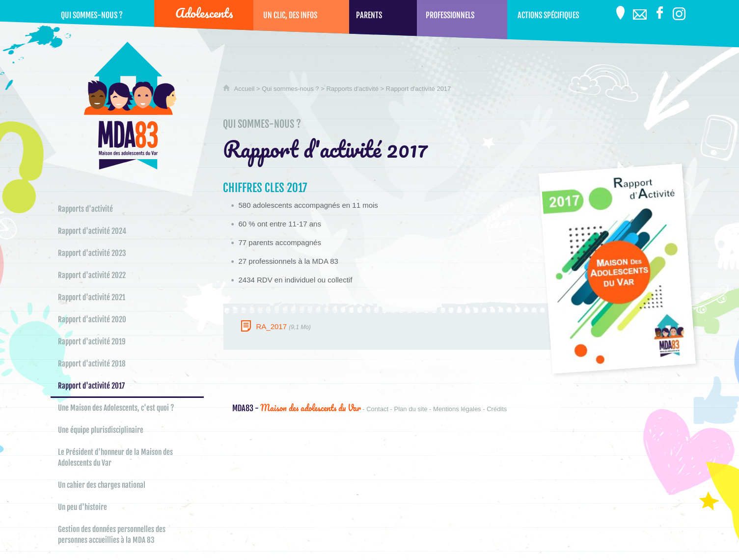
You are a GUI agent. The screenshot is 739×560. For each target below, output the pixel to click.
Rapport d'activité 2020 (92, 320)
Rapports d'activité (353, 89)
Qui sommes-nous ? (291, 89)
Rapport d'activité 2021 (92, 297)
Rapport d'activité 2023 (92, 253)
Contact (377, 409)
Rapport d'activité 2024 (92, 231)
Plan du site (411, 409)
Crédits (497, 409)
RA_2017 (271, 326)
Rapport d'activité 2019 (92, 342)
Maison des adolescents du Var (297, 408)
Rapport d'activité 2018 (92, 364)
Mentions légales (457, 409)
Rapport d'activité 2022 (92, 275)
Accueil (245, 89)
